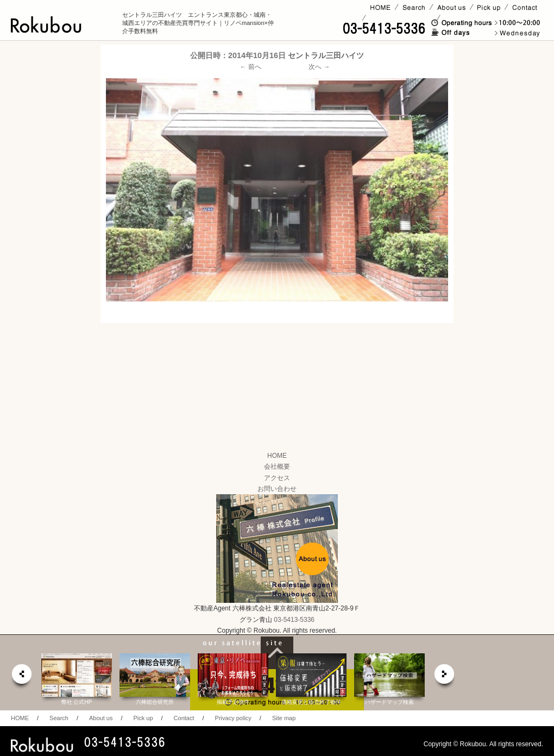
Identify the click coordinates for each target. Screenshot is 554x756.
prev (21, 677)
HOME (277, 456)
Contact (184, 718)
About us (101, 718)
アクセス (277, 478)
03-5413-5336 (294, 620)
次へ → (319, 67)
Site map (284, 718)
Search (59, 718)
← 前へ (251, 67)
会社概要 (277, 467)
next (445, 677)
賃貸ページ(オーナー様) (401, 18)
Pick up (143, 718)
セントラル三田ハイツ (326, 55)
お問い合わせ (277, 489)
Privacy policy (233, 718)
